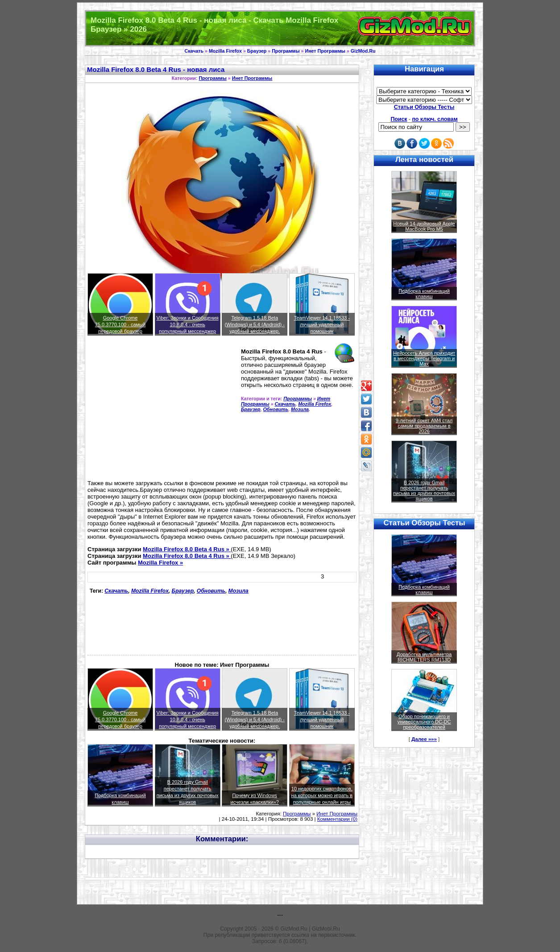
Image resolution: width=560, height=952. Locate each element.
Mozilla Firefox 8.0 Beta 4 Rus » (187, 549)
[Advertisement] (162, 412)
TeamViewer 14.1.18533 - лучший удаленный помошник (322, 324)
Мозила (300, 409)
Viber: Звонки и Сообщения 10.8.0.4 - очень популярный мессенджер (188, 324)
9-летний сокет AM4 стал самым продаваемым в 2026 (424, 426)
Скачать (194, 51)
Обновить (276, 409)
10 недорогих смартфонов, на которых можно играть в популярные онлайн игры (322, 795)
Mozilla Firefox (225, 51)
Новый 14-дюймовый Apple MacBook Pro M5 (424, 226)
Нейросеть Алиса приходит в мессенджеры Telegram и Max (424, 358)
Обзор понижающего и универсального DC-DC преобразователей (424, 722)
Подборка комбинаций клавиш (424, 294)
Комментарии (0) (337, 819)
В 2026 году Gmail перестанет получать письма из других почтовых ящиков (424, 491)
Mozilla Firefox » (160, 563)
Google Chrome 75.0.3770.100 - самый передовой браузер (120, 324)
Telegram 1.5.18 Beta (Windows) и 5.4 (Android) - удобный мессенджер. (255, 324)
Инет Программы (325, 51)
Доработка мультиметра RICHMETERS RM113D (424, 657)
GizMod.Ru (363, 51)
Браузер (257, 51)
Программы (286, 51)
